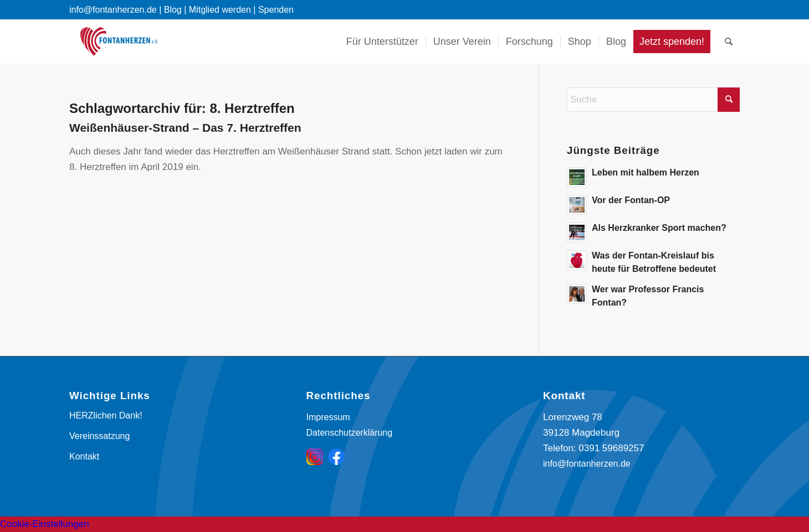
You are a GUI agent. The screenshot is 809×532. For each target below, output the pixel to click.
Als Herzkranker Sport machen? (659, 228)
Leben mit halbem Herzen (646, 172)
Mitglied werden (220, 10)
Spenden (276, 10)
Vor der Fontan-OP (631, 200)
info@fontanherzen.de (587, 464)
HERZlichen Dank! (106, 415)
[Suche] (729, 42)
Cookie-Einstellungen (45, 524)
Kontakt (84, 456)
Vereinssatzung (99, 436)
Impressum (328, 417)
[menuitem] (382, 42)
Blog (173, 10)
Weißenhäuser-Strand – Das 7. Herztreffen (185, 128)
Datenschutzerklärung (350, 433)
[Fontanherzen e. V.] (119, 42)
